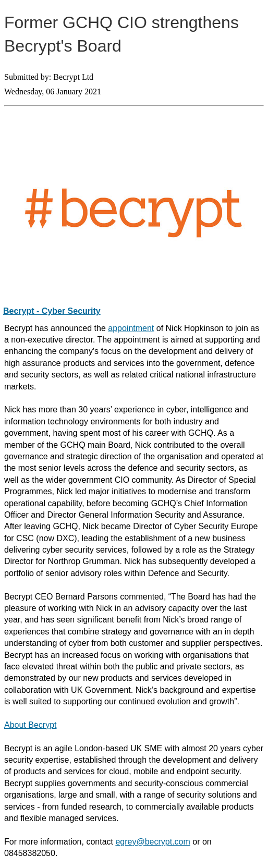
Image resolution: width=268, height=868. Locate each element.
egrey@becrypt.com (153, 842)
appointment (131, 328)
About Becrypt (31, 725)
